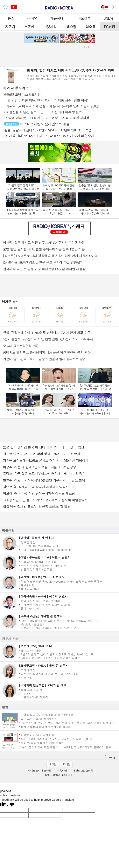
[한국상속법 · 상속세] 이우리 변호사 (43, 596)
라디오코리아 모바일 (39, 771)
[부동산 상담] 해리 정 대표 (37, 646)
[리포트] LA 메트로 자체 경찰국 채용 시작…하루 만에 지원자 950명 (50, 256)
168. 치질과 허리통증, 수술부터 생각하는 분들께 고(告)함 (57, 739)
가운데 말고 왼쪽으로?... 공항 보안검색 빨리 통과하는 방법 (44, 359)
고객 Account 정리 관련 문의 (39, 562)
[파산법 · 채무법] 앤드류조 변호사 (42, 577)
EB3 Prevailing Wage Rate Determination (47, 549)
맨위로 (110, 757)
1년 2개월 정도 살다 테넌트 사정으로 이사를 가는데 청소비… (59, 654)
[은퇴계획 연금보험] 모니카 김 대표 (43, 685)
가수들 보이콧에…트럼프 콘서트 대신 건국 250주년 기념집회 (46, 460)
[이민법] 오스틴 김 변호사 (36, 538)
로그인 (53, 764)
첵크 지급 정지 (30, 589)
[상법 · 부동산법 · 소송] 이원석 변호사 (45, 557)
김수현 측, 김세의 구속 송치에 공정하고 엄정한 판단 (39, 487)
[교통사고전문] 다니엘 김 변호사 (41, 616)
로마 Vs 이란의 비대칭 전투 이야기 (42, 743)
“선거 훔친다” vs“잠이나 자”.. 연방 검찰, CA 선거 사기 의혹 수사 (48, 339)
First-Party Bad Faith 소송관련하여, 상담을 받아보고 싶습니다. (60, 620)
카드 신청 (27, 677)
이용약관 (62, 771)
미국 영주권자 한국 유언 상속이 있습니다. (47, 605)
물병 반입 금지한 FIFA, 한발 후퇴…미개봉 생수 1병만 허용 (44, 249)
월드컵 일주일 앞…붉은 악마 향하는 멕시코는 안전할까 (41, 454)
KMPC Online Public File (59, 775)
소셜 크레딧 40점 (31, 690)
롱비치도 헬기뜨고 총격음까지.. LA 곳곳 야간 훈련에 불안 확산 (47, 352)
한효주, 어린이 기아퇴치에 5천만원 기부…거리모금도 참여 (44, 480)
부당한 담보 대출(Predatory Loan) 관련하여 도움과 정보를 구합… (61, 581)
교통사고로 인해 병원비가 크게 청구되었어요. (49, 628)
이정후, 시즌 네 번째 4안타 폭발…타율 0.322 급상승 (39, 467)
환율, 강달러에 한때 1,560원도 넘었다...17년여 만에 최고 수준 (47, 333)
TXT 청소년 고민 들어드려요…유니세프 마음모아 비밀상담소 (45, 500)
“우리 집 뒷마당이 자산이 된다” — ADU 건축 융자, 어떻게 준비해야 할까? (67, 747)
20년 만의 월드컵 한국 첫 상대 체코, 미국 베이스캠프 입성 (43, 447)
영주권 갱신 (28, 542)
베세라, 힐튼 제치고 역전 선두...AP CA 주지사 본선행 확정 (44, 243)
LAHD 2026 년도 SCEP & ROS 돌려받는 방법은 (50, 658)
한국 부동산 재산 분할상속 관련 (40, 601)
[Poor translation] (10, 805)
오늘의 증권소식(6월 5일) (21, 346)
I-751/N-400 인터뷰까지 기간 (39, 546)
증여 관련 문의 (30, 608)
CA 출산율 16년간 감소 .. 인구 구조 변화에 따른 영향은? (42, 262)
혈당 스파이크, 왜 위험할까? (38, 719)
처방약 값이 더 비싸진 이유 (38, 735)
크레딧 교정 (28, 670)
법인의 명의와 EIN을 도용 (37, 569)
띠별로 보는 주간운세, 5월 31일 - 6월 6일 (47, 714)
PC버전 (66, 764)
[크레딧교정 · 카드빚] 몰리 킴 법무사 (44, 666)
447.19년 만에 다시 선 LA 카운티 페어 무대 (10, 748)
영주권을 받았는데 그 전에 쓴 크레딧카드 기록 (49, 674)
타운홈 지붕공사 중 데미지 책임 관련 (43, 565)
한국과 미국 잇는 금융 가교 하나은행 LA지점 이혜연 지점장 (44, 269)
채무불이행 (28, 585)
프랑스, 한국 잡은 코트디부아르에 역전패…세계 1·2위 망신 (44, 474)
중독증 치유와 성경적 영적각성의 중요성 (46, 727)
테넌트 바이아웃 (31, 650)
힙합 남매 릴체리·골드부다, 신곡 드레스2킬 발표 (37, 507)
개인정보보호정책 (83, 771)
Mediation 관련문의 (33, 624)
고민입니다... (29, 693)
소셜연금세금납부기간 (34, 697)
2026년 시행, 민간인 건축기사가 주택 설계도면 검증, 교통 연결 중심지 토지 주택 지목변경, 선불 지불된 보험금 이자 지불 (68, 723)
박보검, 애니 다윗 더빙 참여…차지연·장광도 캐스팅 (39, 493)
